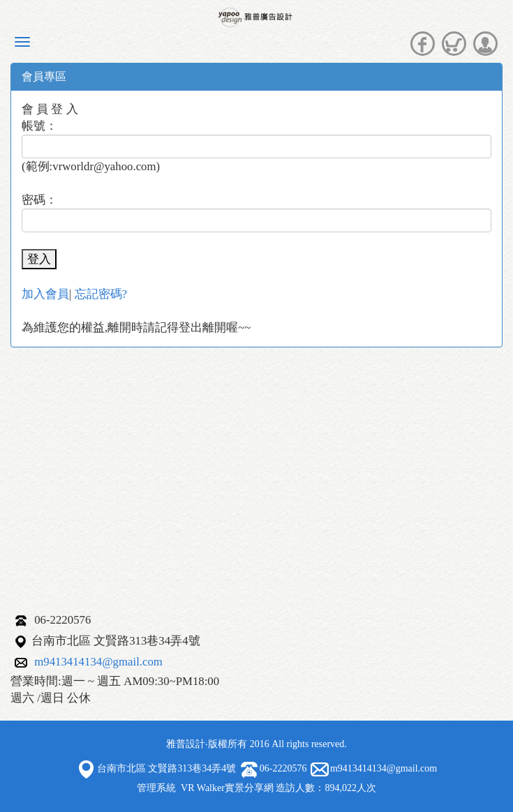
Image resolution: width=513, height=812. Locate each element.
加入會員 (45, 294)
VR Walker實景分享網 (227, 788)
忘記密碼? (101, 294)
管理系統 (156, 788)
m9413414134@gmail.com (98, 662)
